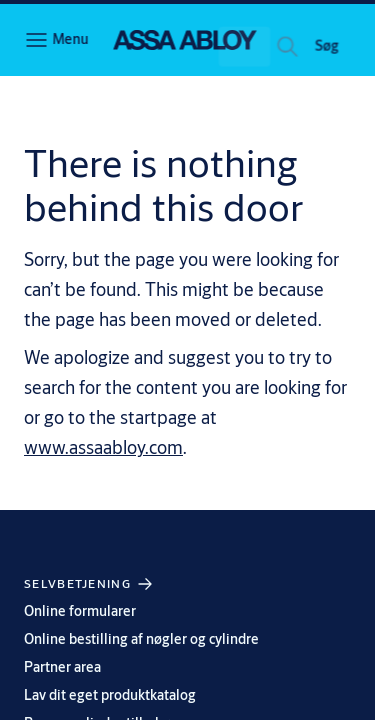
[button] (327, 52)
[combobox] (218, 52)
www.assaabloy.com (103, 447)
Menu (70, 39)
